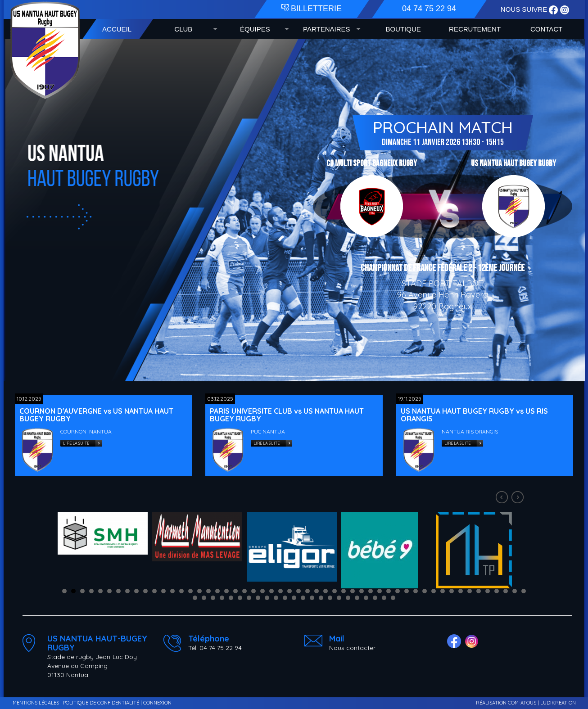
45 (461, 591)
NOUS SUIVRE (525, 9)
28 (308, 591)
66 (312, 598)
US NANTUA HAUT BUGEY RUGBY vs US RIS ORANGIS (474, 415)
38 (398, 591)
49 (497, 591)
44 (452, 591)
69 (339, 598)
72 (366, 598)
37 (389, 591)
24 (271, 591)
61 (267, 598)
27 (299, 591)
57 (231, 598)
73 (375, 598)
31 (335, 591)
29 (317, 591)
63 (285, 598)
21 (244, 591)
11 (154, 591)
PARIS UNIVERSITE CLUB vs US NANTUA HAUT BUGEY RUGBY (287, 415)
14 (181, 591)
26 (289, 591)
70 (348, 598)
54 (204, 598)
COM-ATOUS (522, 703)
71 (357, 598)
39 (407, 591)
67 (321, 598)
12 (163, 591)
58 (240, 598)
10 (145, 591)
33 (353, 591)
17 (208, 591)
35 (371, 591)
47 (479, 591)
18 (217, 591)
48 (488, 591)
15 (190, 591)
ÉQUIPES (255, 29)
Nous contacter (352, 648)
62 (276, 598)
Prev (503, 498)
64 (294, 598)
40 (416, 591)
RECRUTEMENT (475, 29)
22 (253, 591)
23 (262, 591)
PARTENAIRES (326, 29)
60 (258, 598)
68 (330, 598)
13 (172, 591)
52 (524, 591)
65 (303, 598)
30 (326, 591)
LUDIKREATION (558, 703)
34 (362, 591)
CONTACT (546, 29)
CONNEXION (157, 703)
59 (249, 598)
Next (519, 498)
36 (380, 591)
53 (195, 598)
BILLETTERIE (312, 9)
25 (280, 591)
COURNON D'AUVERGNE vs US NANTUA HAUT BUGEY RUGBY (96, 415)
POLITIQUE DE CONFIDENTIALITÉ (101, 703)
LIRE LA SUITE (76, 443)
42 (434, 591)
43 (443, 591)
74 (384, 598)
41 (425, 591)
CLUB (183, 29)
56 (222, 598)
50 (506, 591)
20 (235, 591)
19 (226, 591)
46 (470, 591)
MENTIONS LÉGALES (36, 703)
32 (344, 591)
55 (213, 598)
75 (393, 598)
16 (199, 591)
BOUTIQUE (403, 29)
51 (515, 591)
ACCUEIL (117, 29)
